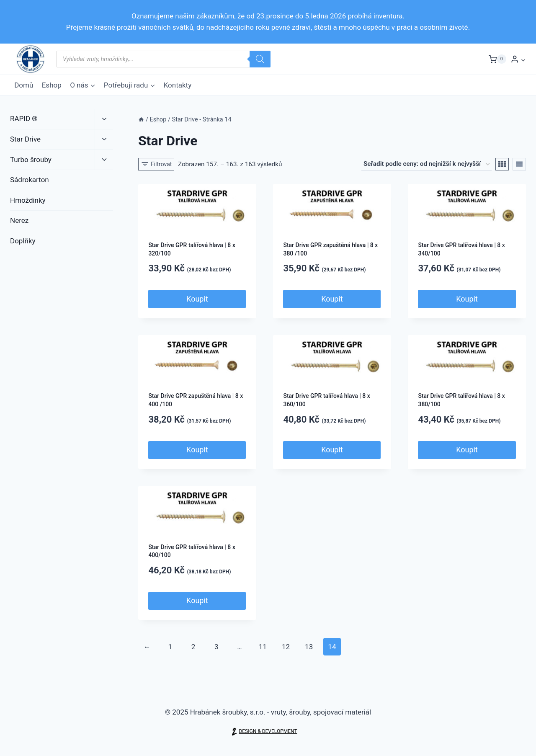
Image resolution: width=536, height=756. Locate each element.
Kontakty (178, 85)
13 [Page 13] (309, 647)
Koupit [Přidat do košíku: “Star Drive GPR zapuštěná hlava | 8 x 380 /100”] (332, 299)
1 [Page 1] (170, 647)
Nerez (19, 220)
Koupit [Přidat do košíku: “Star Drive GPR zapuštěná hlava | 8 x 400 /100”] (197, 450)
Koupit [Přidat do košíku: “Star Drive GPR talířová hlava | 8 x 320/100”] (197, 299)
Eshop (52, 85)
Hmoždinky (28, 200)
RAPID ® (24, 119)
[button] (523, 59)
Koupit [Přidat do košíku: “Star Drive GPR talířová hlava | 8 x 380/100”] (467, 450)
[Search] (260, 59)
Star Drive (25, 139)
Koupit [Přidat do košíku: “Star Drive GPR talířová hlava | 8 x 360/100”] (332, 450)
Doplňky (23, 241)
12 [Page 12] (286, 647)
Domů (24, 85)
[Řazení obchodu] (426, 164)
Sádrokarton (30, 180)
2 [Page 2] (193, 647)
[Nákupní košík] (497, 59)
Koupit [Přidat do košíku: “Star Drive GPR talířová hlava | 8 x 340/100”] (467, 299)
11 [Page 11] (263, 647)
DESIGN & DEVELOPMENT (268, 731)
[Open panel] (156, 164)
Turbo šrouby (31, 160)
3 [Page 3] (216, 647)
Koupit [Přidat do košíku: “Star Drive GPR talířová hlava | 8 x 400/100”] (197, 600)
